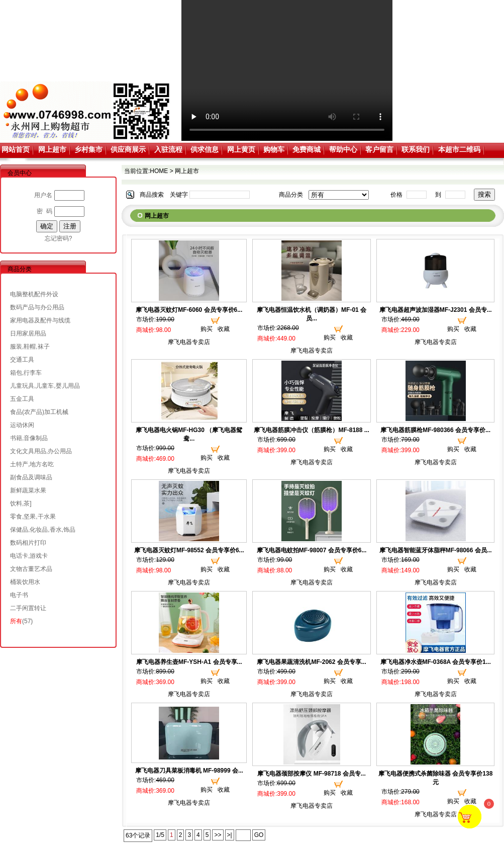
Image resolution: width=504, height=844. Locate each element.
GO (259, 835)
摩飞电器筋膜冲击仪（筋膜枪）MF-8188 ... (311, 430)
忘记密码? (59, 238)
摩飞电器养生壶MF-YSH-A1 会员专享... (189, 662)
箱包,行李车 (26, 373)
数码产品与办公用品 (37, 307)
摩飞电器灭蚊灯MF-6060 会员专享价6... (189, 310)
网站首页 (16, 149)
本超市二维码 (459, 149)
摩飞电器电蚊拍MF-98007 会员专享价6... (312, 550)
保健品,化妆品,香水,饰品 (43, 530)
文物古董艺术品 (31, 569)
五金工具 (22, 399)
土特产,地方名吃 (32, 464)
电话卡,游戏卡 (29, 556)
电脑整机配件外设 (34, 294)
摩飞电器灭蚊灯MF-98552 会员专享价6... (189, 550)
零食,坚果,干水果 (33, 517)
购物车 (274, 149)
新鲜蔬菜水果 (28, 490)
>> (218, 835)
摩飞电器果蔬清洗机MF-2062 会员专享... (311, 662)
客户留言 (379, 149)
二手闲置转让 (28, 608)
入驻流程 (168, 149)
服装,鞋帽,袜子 (30, 347)
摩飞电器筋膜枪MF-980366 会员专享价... (435, 430)
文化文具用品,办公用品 (41, 451)
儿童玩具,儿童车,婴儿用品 (45, 386)
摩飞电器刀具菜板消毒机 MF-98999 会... (189, 771)
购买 (207, 329)
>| (230, 835)
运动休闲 (22, 425)
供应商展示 (128, 149)
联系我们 (416, 149)
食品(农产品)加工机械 (39, 412)
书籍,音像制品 (29, 438)
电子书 (19, 595)
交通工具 (22, 360)
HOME (159, 171)
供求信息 (205, 149)
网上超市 (52, 149)
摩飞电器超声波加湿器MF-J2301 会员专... (436, 310)
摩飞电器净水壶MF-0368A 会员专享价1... (436, 662)
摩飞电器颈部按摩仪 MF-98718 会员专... (311, 774)
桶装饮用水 (25, 582)
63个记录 (138, 835)
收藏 (224, 329)
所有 (16, 621)
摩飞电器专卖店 (189, 342)
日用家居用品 (28, 333)
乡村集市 (88, 149)
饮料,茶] (21, 503)
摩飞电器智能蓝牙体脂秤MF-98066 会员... (436, 550)
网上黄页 (241, 149)
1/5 (160, 835)
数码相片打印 (28, 543)
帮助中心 (343, 149)
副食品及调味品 (31, 477)
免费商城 (307, 149)
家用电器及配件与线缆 (40, 320)
